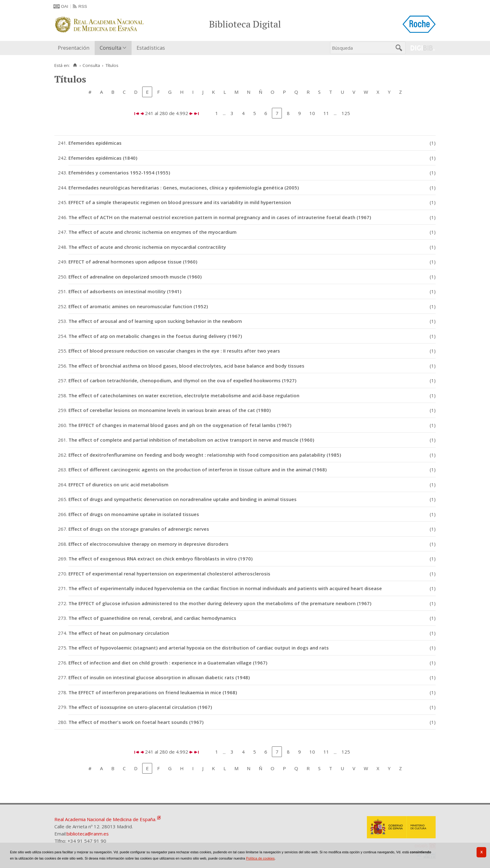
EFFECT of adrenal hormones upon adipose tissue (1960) (133, 262)
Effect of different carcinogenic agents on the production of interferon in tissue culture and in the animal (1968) (197, 469)
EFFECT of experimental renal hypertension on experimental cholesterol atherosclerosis (169, 574)
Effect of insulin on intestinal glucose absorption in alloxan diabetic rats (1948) (159, 677)
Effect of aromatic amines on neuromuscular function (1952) (138, 306)
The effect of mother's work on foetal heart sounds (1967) (136, 722)
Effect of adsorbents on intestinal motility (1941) (125, 291)
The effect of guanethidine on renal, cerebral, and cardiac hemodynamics (152, 618)
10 (312, 113)
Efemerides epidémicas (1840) (103, 158)
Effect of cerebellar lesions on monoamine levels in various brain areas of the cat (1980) (170, 410)
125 (346, 113)
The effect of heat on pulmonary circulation (119, 633)
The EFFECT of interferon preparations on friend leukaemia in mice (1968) (153, 692)
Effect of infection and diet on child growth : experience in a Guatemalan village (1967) (168, 663)
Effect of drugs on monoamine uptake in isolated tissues (134, 514)
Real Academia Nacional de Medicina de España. (105, 819)
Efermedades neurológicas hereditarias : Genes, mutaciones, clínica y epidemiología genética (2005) (184, 188)
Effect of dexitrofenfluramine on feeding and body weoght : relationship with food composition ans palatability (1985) (205, 455)
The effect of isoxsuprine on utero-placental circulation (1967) (140, 707)
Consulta (110, 48)
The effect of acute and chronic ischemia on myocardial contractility (147, 247)
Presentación (74, 48)
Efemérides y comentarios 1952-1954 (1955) (119, 173)
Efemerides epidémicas (95, 143)
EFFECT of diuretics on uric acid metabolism (118, 484)
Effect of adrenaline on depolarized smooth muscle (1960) (135, 277)
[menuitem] (75, 48)
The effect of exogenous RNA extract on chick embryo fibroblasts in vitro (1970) (160, 559)
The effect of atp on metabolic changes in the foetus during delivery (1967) (155, 336)
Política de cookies (260, 858)
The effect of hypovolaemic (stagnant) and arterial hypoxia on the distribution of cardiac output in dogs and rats (199, 648)
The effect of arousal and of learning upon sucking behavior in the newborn (155, 321)
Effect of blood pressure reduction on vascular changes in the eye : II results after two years (174, 351)
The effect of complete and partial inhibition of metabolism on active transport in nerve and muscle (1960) (191, 440)
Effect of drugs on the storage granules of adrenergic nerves (139, 529)
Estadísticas (151, 48)
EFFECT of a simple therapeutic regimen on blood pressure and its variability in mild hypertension (180, 202)
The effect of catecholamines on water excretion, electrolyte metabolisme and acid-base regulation (184, 395)
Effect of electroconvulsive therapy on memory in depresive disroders (148, 544)
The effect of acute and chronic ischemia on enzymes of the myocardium (152, 232)
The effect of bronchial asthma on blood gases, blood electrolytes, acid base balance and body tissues (186, 366)
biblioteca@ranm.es (88, 834)
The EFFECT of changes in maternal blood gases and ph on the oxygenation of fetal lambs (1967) (180, 425)
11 (326, 113)
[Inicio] (75, 65)
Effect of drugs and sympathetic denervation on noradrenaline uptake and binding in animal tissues (182, 499)
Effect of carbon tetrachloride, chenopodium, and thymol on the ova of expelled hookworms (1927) (182, 380)
